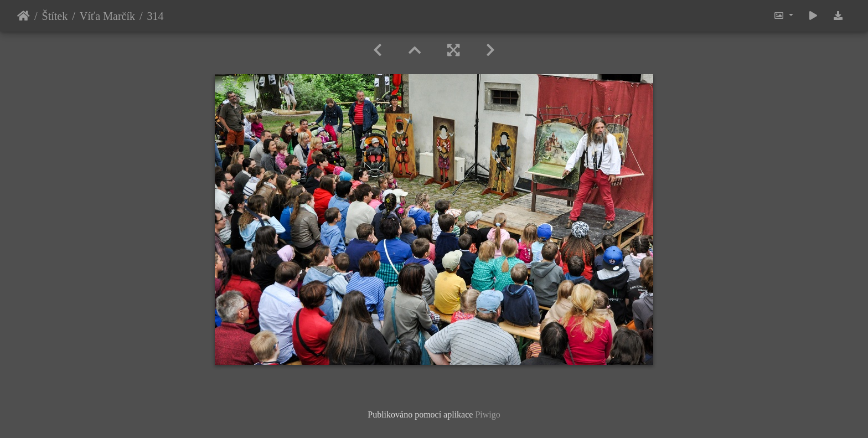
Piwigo (487, 414)
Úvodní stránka (24, 16)
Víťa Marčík (107, 16)
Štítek (55, 16)
